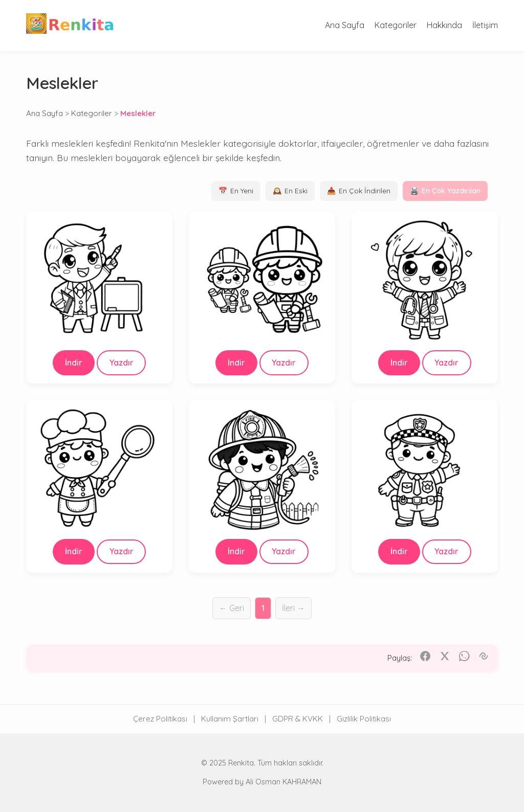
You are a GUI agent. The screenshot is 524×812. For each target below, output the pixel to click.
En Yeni (236, 191)
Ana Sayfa (345, 25)
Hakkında (444, 25)
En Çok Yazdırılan (445, 191)
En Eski (290, 191)
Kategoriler (396, 25)
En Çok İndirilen (359, 191)
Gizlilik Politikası (364, 719)
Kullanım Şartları (230, 719)
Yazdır (122, 363)
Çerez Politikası (160, 719)
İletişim (485, 25)
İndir (74, 363)
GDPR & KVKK (298, 719)
